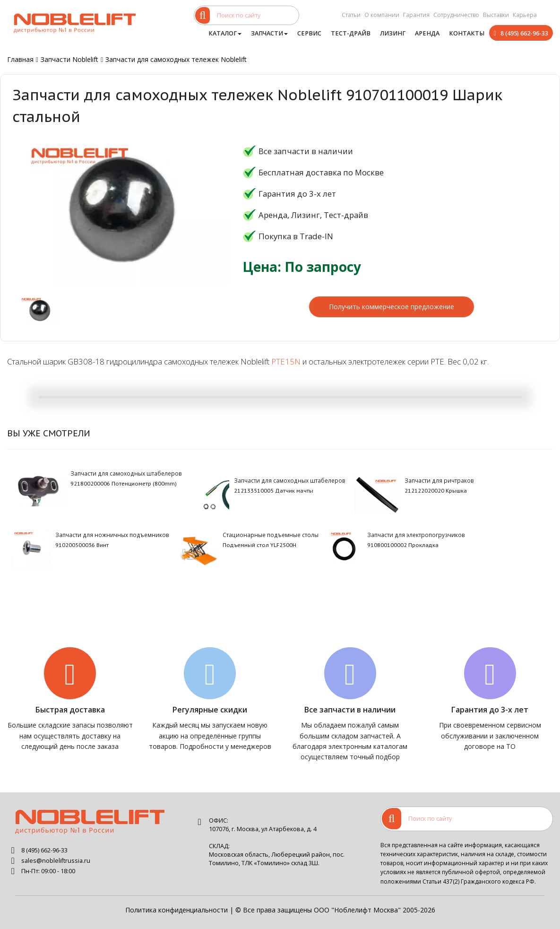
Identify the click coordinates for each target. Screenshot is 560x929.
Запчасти (269, 33)
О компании (382, 15)
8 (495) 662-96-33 (524, 33)
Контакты (467, 33)
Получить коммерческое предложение (392, 307)
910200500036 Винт (82, 545)
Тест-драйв (351, 33)
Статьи (351, 15)
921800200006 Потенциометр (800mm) (124, 484)
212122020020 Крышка (436, 491)
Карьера (525, 15)
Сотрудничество (456, 15)
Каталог (225, 33)
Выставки (496, 15)
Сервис (309, 33)
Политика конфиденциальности (177, 910)
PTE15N (286, 361)
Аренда (427, 33)
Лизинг (393, 33)
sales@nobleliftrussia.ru (56, 861)
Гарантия (416, 15)
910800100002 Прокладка (403, 545)
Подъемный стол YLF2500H (259, 545)
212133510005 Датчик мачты (274, 491)
